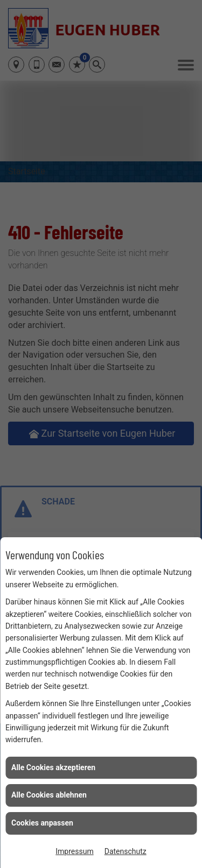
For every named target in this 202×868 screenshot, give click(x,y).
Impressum (74, 851)
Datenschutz (126, 851)
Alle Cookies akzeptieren (53, 767)
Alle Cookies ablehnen (49, 795)
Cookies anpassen (42, 823)
